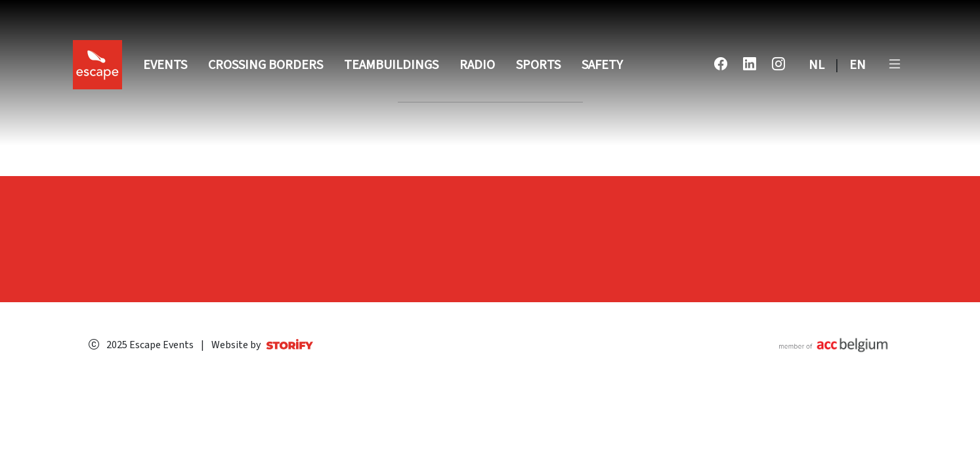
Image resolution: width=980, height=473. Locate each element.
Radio (477, 65)
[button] (895, 65)
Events (165, 65)
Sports (538, 65)
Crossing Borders (266, 65)
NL (817, 65)
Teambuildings (391, 65)
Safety (602, 65)
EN (858, 65)
